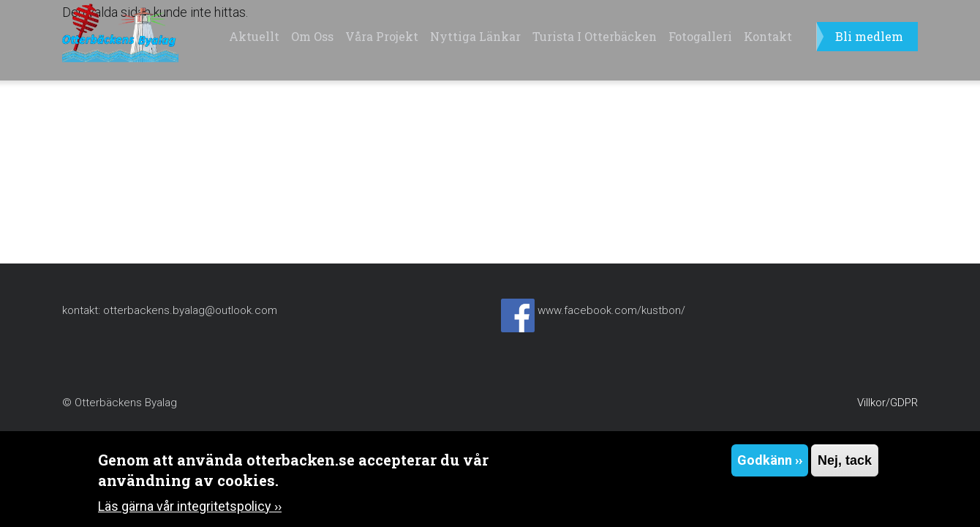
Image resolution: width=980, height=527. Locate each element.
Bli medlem (869, 36)
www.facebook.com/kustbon (609, 310)
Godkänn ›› (770, 463)
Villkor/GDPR (887, 403)
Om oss (312, 36)
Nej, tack (845, 463)
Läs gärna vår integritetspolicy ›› (190, 509)
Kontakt (768, 36)
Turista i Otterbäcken (595, 36)
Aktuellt (254, 36)
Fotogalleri (700, 36)
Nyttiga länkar (475, 36)
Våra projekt (382, 36)
